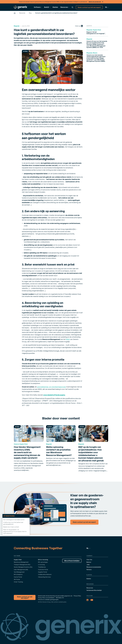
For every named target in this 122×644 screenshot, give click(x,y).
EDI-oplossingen (43, 562)
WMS (68, 339)
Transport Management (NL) (22, 565)
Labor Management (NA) (21, 570)
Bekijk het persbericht (95, 2)
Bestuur (89, 562)
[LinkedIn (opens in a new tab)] (82, 26)
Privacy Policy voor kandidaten (46, 598)
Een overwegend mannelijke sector (14, 520)
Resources (22, 13)
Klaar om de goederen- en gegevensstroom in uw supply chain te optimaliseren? (15, 531)
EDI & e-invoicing (43, 560)
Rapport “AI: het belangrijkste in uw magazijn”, (96, 33)
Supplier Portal (42, 572)
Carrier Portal (18, 577)
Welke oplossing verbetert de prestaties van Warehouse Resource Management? (59, 451)
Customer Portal (43, 570)
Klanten (55, 7)
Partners (89, 570)
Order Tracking (18, 582)
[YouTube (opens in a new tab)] (92, 600)
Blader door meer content (11, 527)
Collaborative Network (45, 574)
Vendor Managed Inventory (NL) (23, 567)
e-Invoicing (41, 565)
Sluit (103, 2)
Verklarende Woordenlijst (94, 590)
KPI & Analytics (18, 574)
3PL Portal (17, 579)
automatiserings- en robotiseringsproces (51, 387)
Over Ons (89, 560)
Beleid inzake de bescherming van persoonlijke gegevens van (55, 596)
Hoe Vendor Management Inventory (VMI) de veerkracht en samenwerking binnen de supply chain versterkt (27, 452)
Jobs (88, 565)
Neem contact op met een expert (89, 7)
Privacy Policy (77, 596)
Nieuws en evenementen (94, 567)
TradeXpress (42, 567)
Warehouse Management (21, 562)
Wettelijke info (60, 598)
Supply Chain (18, 560)
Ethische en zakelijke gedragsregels (48, 600)
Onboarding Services (44, 577)
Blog (30, 13)
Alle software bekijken (72, 561)
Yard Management (19, 572)
